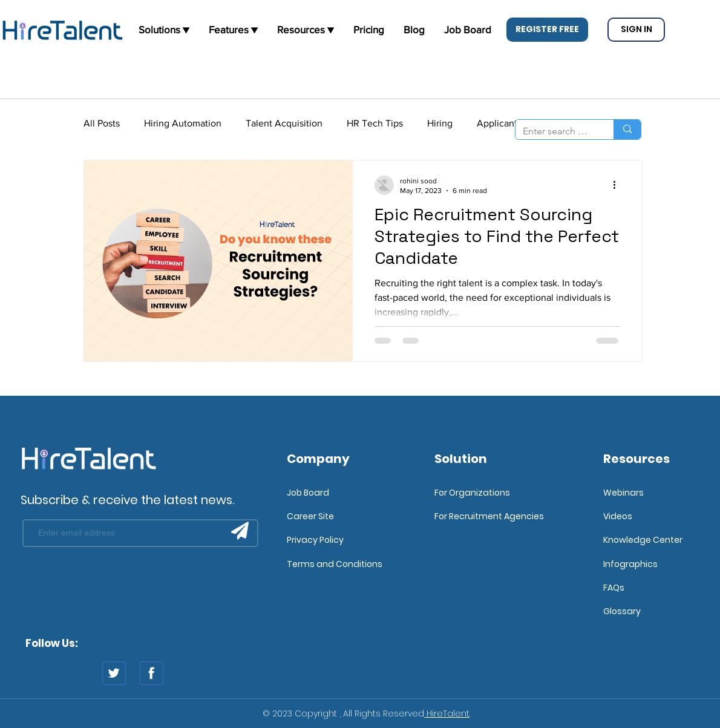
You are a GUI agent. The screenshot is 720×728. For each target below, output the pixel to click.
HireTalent (447, 713)
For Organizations (472, 493)
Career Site (310, 516)
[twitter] (114, 673)
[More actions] (618, 185)
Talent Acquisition (284, 123)
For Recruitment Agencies (489, 516)
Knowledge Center (643, 540)
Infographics (630, 564)
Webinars (623, 493)
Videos (618, 516)
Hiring (440, 123)
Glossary (622, 611)
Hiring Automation (183, 123)
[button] (547, 30)
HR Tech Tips (375, 123)
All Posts (102, 123)
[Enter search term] (555, 131)
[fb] (152, 673)
